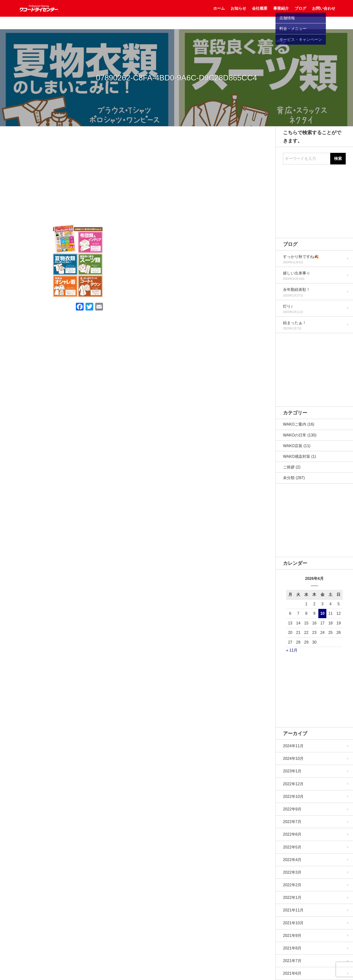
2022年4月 (292, 860)
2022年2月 (292, 885)
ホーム (219, 14)
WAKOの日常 (295, 435)
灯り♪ (288, 306)
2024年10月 (293, 758)
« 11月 (292, 650)
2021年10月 (293, 923)
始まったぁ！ (295, 323)
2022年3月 (292, 872)
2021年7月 (292, 961)
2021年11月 (293, 910)
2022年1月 (292, 898)
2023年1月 (292, 771)
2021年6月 (292, 973)
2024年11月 (293, 746)
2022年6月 (292, 834)
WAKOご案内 (295, 424)
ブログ (300, 14)
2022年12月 (293, 784)
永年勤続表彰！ (297, 290)
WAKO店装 (293, 446)
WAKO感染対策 (297, 456)
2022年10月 (293, 797)
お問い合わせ (324, 14)
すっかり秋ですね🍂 (301, 257)
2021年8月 (292, 948)
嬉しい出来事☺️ (297, 273)
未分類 (289, 478)
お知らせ (238, 14)
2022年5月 (292, 847)
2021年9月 (292, 936)
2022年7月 (292, 822)
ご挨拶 (289, 467)
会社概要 (260, 14)
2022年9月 (292, 809)
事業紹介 (281, 14)
